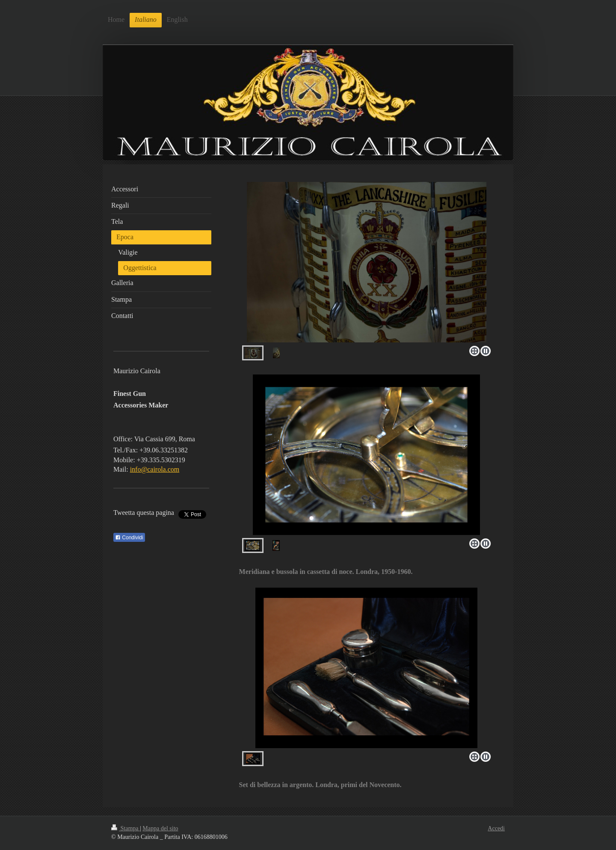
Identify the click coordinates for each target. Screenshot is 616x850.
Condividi (129, 538)
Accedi (496, 828)
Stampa (126, 828)
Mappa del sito (160, 828)
